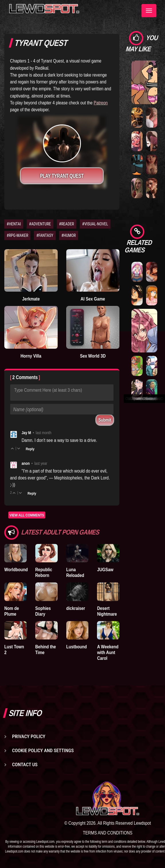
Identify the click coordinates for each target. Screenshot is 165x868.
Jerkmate (31, 299)
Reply (30, 449)
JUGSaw (105, 569)
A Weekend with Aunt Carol (108, 652)
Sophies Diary (43, 611)
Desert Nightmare (107, 611)
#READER (67, 224)
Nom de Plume (12, 611)
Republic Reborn (44, 572)
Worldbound (16, 569)
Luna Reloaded (75, 572)
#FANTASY (45, 235)
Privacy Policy (29, 736)
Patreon (101, 103)
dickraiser (76, 608)
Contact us (25, 764)
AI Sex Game (93, 299)
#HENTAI (14, 224)
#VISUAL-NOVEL (95, 224)
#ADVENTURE (40, 224)
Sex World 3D (93, 356)
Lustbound (77, 647)
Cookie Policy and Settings (43, 750)
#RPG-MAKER (17, 235)
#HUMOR (69, 235)
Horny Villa (31, 356)
